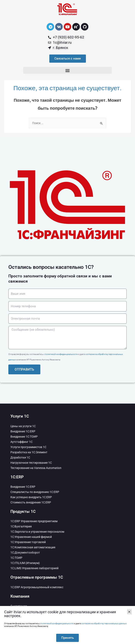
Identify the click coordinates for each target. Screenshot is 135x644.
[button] (67, 70)
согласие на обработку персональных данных (104, 623)
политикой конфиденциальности (61, 354)
